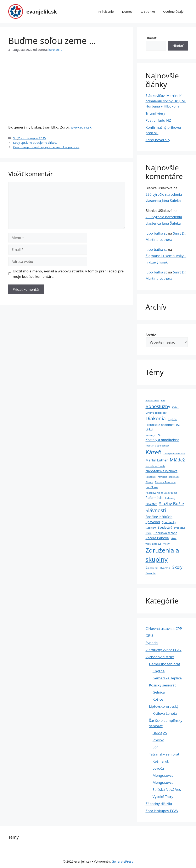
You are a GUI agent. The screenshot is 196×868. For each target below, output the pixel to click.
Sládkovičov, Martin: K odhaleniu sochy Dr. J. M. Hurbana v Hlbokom (166, 101)
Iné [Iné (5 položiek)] (159, 435)
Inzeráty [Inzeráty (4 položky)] (150, 435)
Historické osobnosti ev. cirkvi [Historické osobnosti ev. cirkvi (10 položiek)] (163, 427)
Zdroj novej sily (158, 140)
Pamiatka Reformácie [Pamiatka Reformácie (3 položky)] (168, 477)
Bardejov (160, 733)
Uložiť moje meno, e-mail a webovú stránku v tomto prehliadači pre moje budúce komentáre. (68, 274)
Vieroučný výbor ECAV (164, 650)
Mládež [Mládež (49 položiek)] (177, 460)
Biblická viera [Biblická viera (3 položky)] (152, 401)
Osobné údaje (173, 11)
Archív (151, 335)
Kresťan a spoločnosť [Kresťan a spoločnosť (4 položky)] (157, 446)
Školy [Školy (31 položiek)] (177, 567)
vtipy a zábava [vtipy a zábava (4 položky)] (154, 544)
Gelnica (159, 692)
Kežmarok (161, 761)
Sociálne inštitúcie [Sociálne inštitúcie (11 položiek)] (159, 517)
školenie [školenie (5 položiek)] (151, 573)
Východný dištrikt (160, 657)
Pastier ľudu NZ (158, 120)
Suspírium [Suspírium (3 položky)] (151, 528)
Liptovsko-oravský (164, 706)
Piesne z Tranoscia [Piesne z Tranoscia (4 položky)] (165, 482)
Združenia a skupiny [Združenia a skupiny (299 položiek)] (162, 555)
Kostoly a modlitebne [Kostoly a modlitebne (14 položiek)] (163, 440)
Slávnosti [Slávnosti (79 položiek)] (156, 510)
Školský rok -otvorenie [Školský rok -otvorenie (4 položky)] (158, 568)
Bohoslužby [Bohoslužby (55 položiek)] (158, 406)
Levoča (158, 768)
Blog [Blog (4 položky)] (164, 400)
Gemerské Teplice (167, 678)
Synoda (152, 643)
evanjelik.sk (42, 11)
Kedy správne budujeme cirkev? (35, 143)
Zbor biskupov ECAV (32, 138)
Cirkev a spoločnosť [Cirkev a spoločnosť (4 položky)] (157, 413)
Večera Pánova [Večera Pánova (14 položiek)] (157, 538)
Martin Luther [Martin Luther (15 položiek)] (157, 460)
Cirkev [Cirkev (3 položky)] (175, 407)
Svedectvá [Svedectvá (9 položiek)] (165, 527)
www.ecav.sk (81, 127)
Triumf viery (155, 113)
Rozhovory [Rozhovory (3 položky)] (170, 498)
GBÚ (149, 636)
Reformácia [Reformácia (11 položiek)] (154, 498)
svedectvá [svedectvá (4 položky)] (180, 528)
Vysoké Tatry (163, 797)
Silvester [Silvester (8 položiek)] (151, 504)
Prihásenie (106, 11)
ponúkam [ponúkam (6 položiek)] (152, 487)
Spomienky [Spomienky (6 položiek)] (169, 522)
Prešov (158, 740)
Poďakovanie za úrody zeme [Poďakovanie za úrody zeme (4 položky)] (161, 493)
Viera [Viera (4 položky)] (174, 538)
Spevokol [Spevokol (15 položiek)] (153, 522)
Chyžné (159, 671)
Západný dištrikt (159, 804)
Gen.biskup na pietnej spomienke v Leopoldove (46, 147)
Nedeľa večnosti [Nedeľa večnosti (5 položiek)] (155, 466)
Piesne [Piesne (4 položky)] (149, 482)
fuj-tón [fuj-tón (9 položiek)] (173, 419)
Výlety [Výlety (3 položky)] (167, 544)
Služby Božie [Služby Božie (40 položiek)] (172, 503)
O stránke (148, 11)
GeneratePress (122, 861)
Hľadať (151, 38)
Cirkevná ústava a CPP (164, 629)
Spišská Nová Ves (167, 789)
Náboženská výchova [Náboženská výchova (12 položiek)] (162, 471)
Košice (158, 699)
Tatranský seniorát (164, 754)
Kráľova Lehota (165, 713)
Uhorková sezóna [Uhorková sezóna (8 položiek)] (165, 533)
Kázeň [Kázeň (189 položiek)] (154, 452)
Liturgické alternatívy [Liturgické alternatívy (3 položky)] (174, 454)
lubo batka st (156, 233)
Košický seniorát (163, 685)
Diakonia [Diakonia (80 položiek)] (156, 418)
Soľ (15, 138)
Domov (127, 11)
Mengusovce (163, 775)
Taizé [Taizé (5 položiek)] (149, 533)
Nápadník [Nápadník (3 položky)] (151, 477)
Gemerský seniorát (165, 664)
